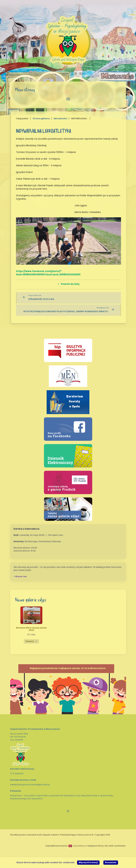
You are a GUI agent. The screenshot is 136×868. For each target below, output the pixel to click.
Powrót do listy (68, 284)
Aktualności (60, 118)
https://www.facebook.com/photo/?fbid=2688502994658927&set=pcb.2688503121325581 (48, 273)
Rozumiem (111, 862)
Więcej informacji (88, 862)
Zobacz (31, 641)
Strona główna (41, 118)
